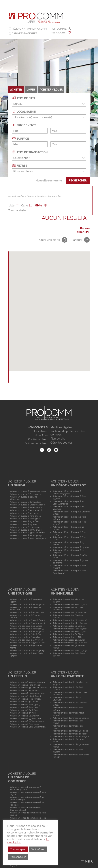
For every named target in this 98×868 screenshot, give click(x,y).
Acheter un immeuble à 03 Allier (68, 637)
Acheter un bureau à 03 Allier (24, 524)
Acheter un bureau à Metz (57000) (26, 510)
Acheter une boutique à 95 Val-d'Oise (27, 643)
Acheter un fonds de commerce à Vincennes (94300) (26, 788)
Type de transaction (30, 152)
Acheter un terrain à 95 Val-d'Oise (25, 718)
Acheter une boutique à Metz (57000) (27, 623)
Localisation (24, 111)
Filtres (20, 165)
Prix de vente (24, 125)
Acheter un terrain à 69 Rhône (24, 710)
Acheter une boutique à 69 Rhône (26, 634)
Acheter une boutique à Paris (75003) (27, 651)
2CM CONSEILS (38, 427)
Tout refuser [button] (38, 849)
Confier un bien (38, 439)
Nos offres (41, 435)
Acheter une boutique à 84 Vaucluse (27, 612)
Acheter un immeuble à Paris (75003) (70, 651)
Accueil (12, 196)
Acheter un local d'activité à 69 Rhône (70, 731)
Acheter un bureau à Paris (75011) (26, 519)
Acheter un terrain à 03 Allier (23, 713)
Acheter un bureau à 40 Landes (25, 513)
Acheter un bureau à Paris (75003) (26, 535)
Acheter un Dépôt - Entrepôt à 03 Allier (71, 547)
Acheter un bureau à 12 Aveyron (25, 527)
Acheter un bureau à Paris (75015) (26, 516)
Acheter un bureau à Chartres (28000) (28, 505)
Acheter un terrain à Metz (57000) (26, 699)
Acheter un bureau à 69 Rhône (24, 521)
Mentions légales (61, 427)
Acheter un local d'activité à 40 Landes (71, 718)
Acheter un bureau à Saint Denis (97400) (29, 538)
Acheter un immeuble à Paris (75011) (70, 631)
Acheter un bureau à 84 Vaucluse (26, 502)
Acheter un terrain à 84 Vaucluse (25, 691)
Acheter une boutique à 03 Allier (25, 637)
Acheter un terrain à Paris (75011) (25, 707)
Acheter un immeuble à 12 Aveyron (69, 640)
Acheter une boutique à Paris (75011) (27, 631)
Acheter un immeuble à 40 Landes (69, 626)
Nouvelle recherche (49, 181)
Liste (14, 206)
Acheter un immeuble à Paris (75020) (70, 604)
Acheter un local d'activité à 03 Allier (70, 734)
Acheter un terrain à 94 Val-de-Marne (27, 721)
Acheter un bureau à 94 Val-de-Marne (28, 533)
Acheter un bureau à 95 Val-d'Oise (26, 530)
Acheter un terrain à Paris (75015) (25, 705)
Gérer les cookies (61, 443)
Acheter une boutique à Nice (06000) (27, 620)
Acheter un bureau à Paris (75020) (26, 494)
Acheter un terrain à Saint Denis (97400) (28, 727)
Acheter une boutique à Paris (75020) (27, 604)
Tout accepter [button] (18, 849)
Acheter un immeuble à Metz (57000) (70, 623)
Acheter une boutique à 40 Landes (26, 626)
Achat (21, 196)
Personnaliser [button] (18, 857)
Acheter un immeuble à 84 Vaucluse (70, 612)
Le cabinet (41, 431)
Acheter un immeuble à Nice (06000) (70, 620)
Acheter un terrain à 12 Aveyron (24, 716)
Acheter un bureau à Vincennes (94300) (28, 491)
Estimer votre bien (36, 443)
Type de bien (23, 98)
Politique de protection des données (67, 433)
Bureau (31, 196)
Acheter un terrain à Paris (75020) (25, 685)
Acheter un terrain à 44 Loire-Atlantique (28, 688)
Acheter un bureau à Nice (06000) (26, 507)
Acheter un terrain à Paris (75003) (25, 724)
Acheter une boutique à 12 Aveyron (26, 640)
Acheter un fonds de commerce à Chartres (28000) (26, 809)
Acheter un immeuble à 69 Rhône (68, 634)
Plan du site (58, 439)
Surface (20, 138)
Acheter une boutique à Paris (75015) (27, 629)
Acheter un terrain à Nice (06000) (25, 696)
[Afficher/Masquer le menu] (87, 861)
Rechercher (78, 181)
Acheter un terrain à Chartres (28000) (27, 693)
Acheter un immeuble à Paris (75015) (70, 629)
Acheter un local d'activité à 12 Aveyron (71, 736)
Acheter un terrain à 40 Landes (24, 702)
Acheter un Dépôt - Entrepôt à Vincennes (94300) (67, 492)
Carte (27, 206)
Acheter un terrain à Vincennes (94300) (28, 682)
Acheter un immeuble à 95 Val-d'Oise (70, 643)
